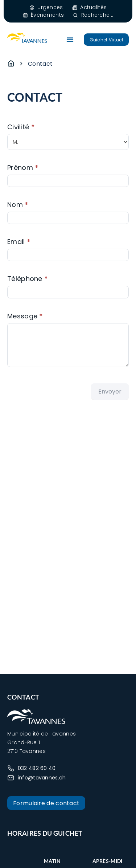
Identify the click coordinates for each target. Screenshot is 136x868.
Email (19, 242)
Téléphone (28, 279)
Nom (18, 205)
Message (25, 316)
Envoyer (110, 392)
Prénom (23, 168)
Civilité (21, 127)
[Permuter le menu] (70, 40)
